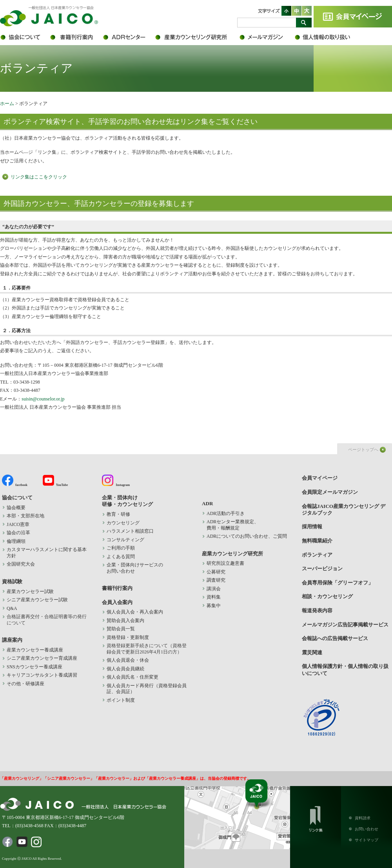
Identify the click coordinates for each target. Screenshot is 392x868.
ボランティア (317, 555)
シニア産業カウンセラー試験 (37, 600)
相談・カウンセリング (327, 596)
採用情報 (312, 527)
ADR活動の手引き (226, 513)
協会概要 (16, 508)
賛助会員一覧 (121, 629)
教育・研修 (118, 514)
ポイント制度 (121, 700)
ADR (128, 37)
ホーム (7, 104)
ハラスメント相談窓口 (130, 531)
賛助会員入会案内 (125, 621)
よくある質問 (121, 557)
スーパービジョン (322, 569)
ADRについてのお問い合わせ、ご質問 (247, 536)
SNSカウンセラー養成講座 (34, 667)
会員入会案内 (117, 602)
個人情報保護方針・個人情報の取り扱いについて (327, 37)
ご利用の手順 (121, 548)
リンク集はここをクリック (39, 177)
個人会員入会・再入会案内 (135, 612)
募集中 (214, 606)
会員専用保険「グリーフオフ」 (338, 583)
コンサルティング (125, 540)
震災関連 (312, 652)
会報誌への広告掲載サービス (335, 638)
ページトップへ (363, 449)
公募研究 (216, 572)
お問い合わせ (367, 829)
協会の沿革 (18, 533)
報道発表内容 (317, 611)
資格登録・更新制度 (128, 637)
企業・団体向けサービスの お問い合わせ (135, 568)
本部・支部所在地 (25, 516)
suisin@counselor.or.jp (43, 399)
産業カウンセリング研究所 (197, 37)
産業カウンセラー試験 (30, 591)
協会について (24, 37)
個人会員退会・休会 (128, 660)
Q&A (12, 608)
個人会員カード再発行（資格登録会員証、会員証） (147, 689)
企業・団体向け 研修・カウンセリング (127, 501)
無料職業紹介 (317, 541)
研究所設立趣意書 (225, 563)
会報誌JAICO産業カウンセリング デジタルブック (344, 510)
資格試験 (12, 581)
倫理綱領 (21, 541)
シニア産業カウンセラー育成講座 (42, 658)
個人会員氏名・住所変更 (132, 677)
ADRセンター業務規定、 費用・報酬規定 (233, 525)
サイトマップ (367, 840)
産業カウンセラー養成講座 (35, 650)
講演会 (214, 589)
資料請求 (363, 818)
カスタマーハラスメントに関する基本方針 (47, 553)
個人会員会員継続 (125, 669)
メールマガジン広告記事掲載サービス (345, 625)
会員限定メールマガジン (267, 37)
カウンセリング (123, 523)
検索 (304, 23)
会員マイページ (353, 17)
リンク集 (316, 817)
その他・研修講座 (25, 684)
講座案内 (12, 640)
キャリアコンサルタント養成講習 (42, 675)
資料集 (214, 597)
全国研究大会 (21, 564)
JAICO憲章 (18, 524)
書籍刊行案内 (75, 37)
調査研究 (216, 580)
